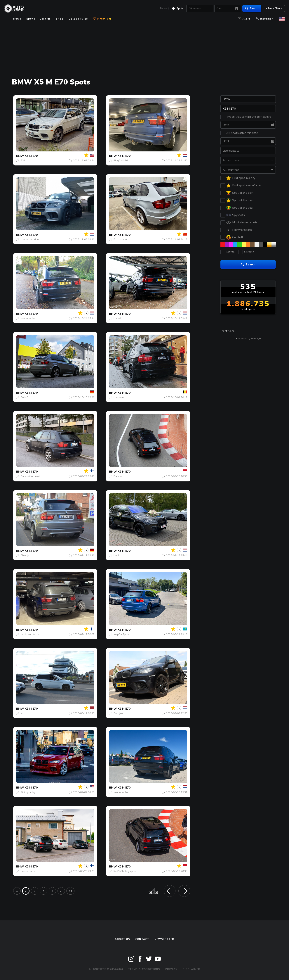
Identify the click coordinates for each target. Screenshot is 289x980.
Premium (102, 19)
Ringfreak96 (121, 161)
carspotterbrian (30, 240)
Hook (117, 555)
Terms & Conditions (144, 969)
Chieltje (25, 555)
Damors (118, 476)
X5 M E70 (31, 156)
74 (70, 891)
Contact (142, 939)
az (22, 713)
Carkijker (119, 713)
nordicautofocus (30, 634)
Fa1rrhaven (120, 240)
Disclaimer (191, 969)
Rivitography (28, 792)
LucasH (118, 318)
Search (251, 8)
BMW (20, 156)
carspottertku (29, 871)
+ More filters (274, 8)
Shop (60, 19)
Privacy (171, 969)
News (163, 8)
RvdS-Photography (125, 871)
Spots (180, 8)
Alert (244, 19)
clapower (119, 397)
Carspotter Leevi (30, 476)
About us (122, 939)
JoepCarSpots (122, 634)
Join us (46, 19)
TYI (23, 161)
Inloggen (265, 19)
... (61, 891)
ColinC (24, 397)
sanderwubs (28, 318)
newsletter (164, 939)
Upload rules (78, 19)
